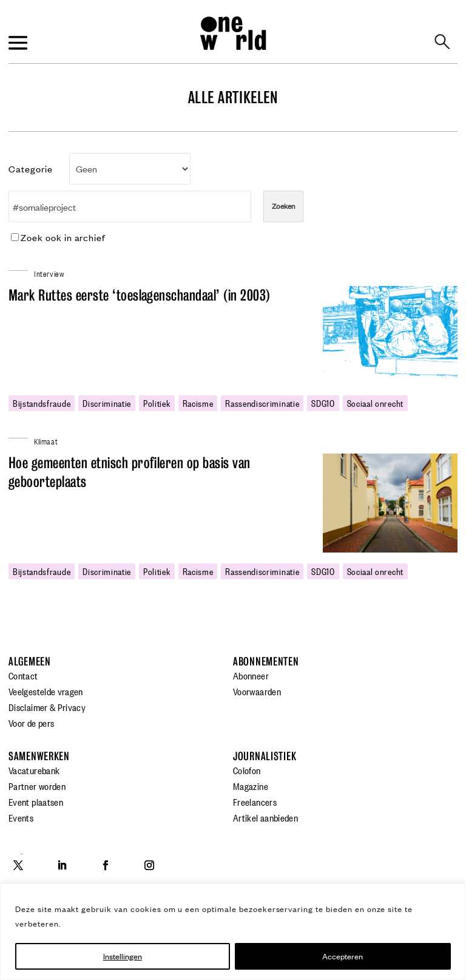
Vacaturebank (34, 770)
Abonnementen (266, 662)
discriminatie (107, 403)
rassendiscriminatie (262, 403)
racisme (198, 403)
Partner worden (37, 786)
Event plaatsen (36, 801)
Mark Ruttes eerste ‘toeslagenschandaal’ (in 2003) (140, 295)
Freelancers (255, 801)
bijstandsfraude (42, 403)
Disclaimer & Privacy (47, 707)
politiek (157, 403)
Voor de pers (31, 723)
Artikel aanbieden (265, 817)
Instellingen (123, 956)
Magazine (251, 786)
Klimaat (46, 441)
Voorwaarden (257, 691)
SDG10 (323, 403)
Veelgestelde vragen (46, 691)
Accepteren (343, 956)
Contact (23, 675)
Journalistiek (265, 756)
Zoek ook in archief (58, 237)
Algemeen (30, 662)
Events (21, 817)
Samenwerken (39, 756)
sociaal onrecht (375, 403)
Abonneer (251, 675)
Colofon (247, 770)
